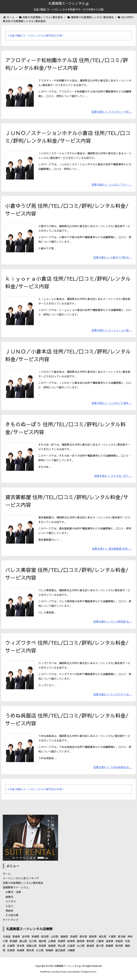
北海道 (7, 936)
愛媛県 (110, 946)
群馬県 (93, 936)
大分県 (40, 950)
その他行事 (12, 915)
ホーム (7, 874)
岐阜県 (71, 941)
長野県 (62, 941)
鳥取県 (42, 946)
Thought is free (88, 972)
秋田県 (45, 936)
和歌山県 (32, 946)
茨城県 (74, 936)
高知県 (119, 946)
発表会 (9, 910)
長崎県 (21, 950)
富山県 (23, 941)
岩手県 (26, 936)
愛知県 (90, 941)
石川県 (33, 941)
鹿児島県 (60, 950)
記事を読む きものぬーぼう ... (113, 476)
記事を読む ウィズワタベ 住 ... (113, 694)
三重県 (100, 941)
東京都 (122, 936)
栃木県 (83, 936)
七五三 (9, 906)
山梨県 (52, 941)
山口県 (81, 946)
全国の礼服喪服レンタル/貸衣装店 (23, 883)
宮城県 (35, 936)
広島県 (71, 946)
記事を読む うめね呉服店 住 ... (113, 767)
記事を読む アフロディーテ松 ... (112, 112)
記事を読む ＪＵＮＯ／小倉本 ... (112, 403)
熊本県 (30, 950)
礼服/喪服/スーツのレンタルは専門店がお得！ (36, 35)
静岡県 (81, 941)
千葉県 (112, 936)
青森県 (16, 936)
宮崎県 (49, 950)
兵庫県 (11, 946)
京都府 (119, 941)
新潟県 (14, 941)
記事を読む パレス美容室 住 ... (113, 621)
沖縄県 (71, 950)
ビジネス (11, 901)
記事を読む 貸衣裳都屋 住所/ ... (112, 549)
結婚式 (9, 897)
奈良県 (21, 946)
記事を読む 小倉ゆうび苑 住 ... (113, 257)
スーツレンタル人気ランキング (21, 878)
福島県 (64, 936)
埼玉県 (103, 936)
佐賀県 (11, 950)
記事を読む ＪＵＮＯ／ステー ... (112, 184)
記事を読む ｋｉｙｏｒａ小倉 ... (112, 330)
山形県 (55, 936)
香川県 (100, 946)
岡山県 (62, 946)
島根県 (52, 946)
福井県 (42, 941)
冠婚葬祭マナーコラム (16, 887)
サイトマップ (11, 920)
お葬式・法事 (13, 892)
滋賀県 (110, 941)
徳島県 (90, 946)
